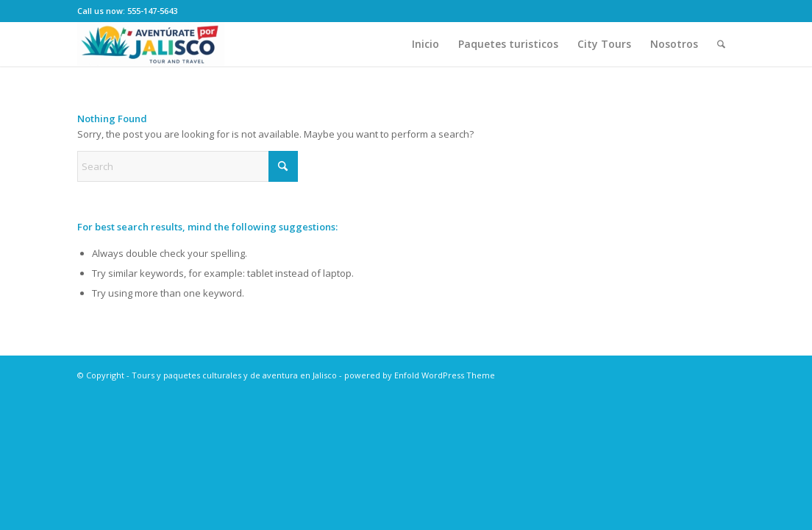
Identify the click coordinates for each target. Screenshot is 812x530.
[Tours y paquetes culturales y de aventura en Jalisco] (151, 44)
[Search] (721, 44)
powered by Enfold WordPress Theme (420, 375)
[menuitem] (425, 44)
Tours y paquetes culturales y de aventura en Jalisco (234, 375)
